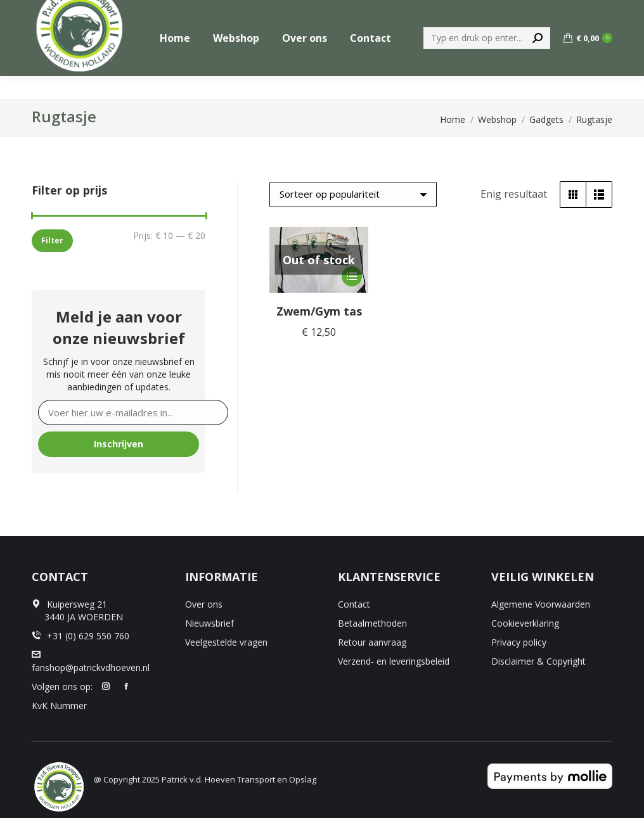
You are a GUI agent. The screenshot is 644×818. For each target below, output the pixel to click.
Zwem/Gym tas (319, 311)
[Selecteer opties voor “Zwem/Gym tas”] (352, 276)
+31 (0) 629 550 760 (570, 12)
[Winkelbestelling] (353, 195)
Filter (52, 240)
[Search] (487, 61)
